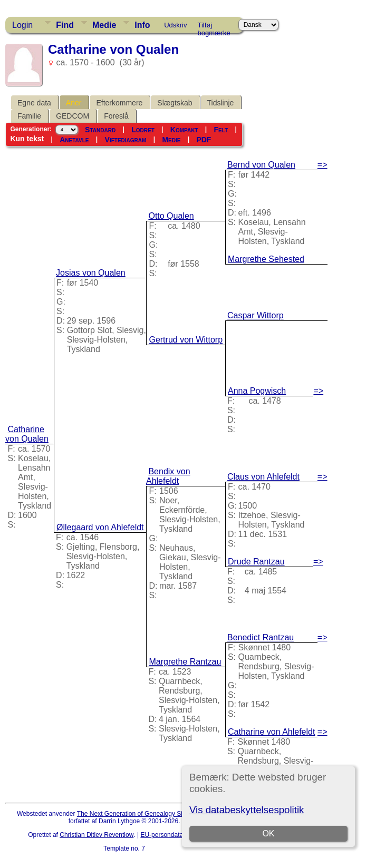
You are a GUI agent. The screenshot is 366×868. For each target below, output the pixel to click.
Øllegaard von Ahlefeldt (100, 527)
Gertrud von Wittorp (186, 340)
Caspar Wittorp (256, 315)
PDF (204, 140)
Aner (74, 103)
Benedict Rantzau (261, 637)
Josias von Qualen (91, 273)
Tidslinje (221, 103)
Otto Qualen (171, 216)
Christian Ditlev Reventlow (97, 835)
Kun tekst (27, 139)
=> (322, 165)
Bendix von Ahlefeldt (168, 476)
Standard (100, 130)
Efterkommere (119, 103)
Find (65, 25)
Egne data (34, 103)
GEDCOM (73, 116)
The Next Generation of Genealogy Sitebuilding (143, 814)
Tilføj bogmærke (214, 27)
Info (142, 25)
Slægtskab (175, 103)
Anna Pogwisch (257, 391)
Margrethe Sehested (266, 259)
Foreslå (116, 116)
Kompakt (184, 130)
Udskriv (175, 25)
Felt (221, 130)
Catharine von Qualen (27, 434)
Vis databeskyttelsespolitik (247, 810)
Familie (29, 116)
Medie (104, 25)
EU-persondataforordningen (179, 835)
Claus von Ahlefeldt (263, 477)
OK (269, 833)
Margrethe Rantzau (185, 662)
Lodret (143, 130)
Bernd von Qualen (261, 165)
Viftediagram (126, 140)
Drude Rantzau (256, 562)
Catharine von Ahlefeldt (271, 732)
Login (22, 25)
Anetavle (74, 140)
